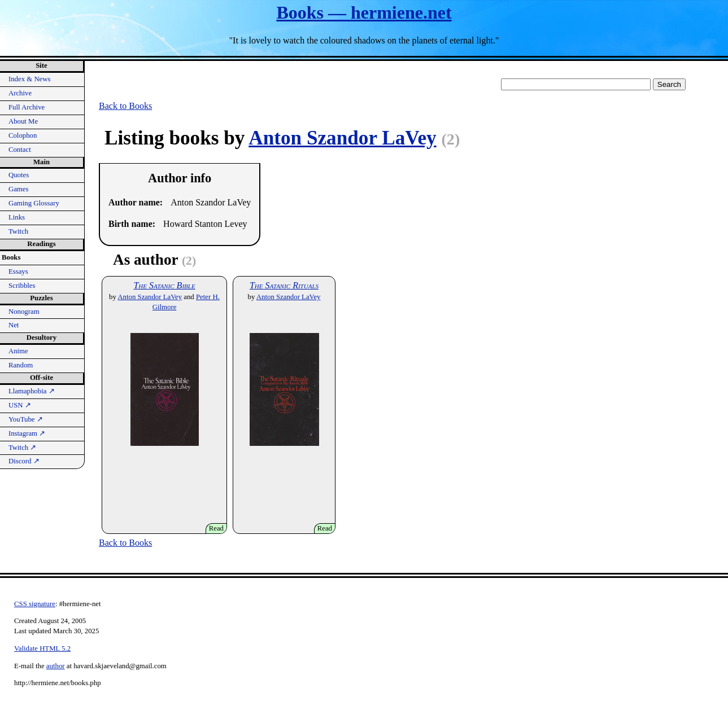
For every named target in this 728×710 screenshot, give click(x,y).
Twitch (18, 231)
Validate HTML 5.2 (42, 648)
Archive (20, 93)
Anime (18, 351)
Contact (20, 150)
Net (14, 325)
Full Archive (27, 107)
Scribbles (22, 286)
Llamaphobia (32, 391)
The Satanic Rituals (284, 285)
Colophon (23, 135)
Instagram (27, 433)
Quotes (19, 175)
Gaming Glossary (34, 203)
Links (17, 217)
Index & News (30, 79)
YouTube (26, 419)
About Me (23, 121)
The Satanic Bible (164, 285)
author (56, 666)
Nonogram (24, 312)
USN (20, 405)
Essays (18, 271)
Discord (24, 461)
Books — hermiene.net (364, 12)
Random (21, 365)
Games (19, 189)
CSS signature (35, 604)
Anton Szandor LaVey (342, 138)
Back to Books (125, 106)
